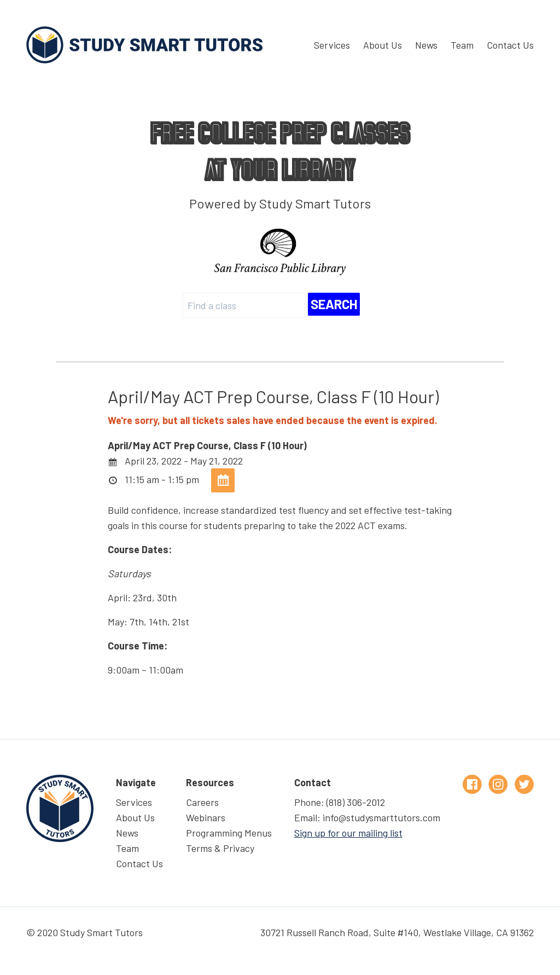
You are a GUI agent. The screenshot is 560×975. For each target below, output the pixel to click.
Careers (202, 802)
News (426, 45)
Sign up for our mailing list (348, 833)
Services (332, 45)
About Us (383, 45)
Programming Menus (229, 833)
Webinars (206, 817)
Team (462, 45)
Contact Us (510, 45)
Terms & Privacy (220, 848)
